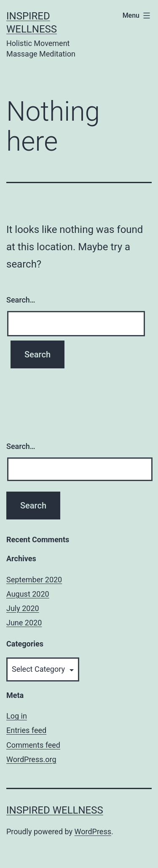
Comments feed (33, 745)
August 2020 (28, 594)
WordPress (93, 831)
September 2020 (34, 580)
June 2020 (24, 623)
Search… (21, 300)
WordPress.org (31, 759)
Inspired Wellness (55, 810)
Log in (17, 716)
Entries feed (26, 730)
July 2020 (23, 608)
